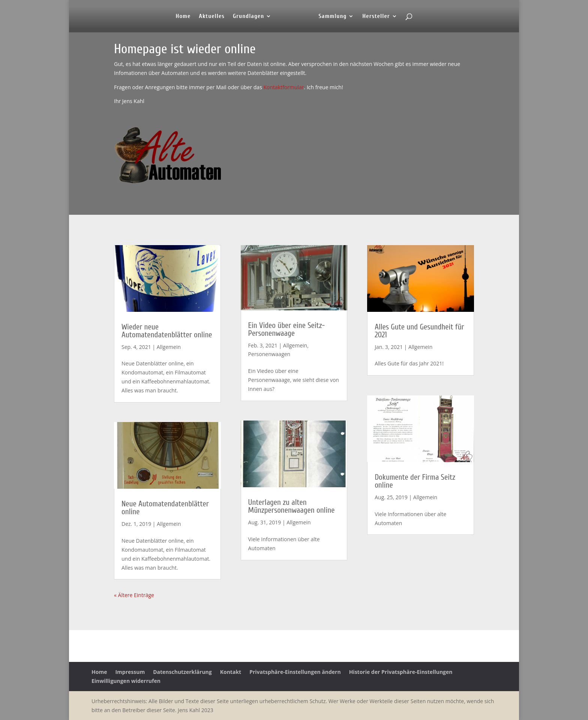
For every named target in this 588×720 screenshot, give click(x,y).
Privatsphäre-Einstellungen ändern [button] (295, 672)
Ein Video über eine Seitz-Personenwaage (287, 329)
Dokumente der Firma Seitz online (415, 481)
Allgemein (169, 347)
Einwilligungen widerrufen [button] (126, 681)
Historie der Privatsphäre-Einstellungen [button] (401, 672)
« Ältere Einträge (134, 595)
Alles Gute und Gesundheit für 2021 (419, 331)
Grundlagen (248, 16)
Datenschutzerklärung (182, 672)
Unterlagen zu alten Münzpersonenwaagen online (292, 506)
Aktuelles (212, 16)
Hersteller (376, 16)
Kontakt (231, 672)
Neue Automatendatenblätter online (165, 508)
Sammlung (332, 16)
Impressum (130, 672)
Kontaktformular (283, 87)
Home (183, 16)
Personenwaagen (269, 354)
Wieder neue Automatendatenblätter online (167, 331)
